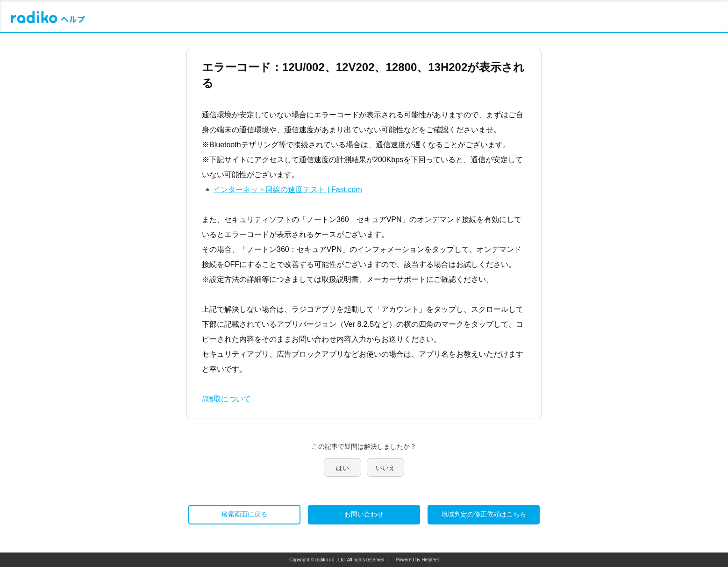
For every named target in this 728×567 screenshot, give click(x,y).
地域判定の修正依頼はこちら (484, 514)
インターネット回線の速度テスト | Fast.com (288, 190)
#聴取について (226, 399)
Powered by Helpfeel (417, 560)
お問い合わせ (364, 514)
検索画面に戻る (244, 514)
